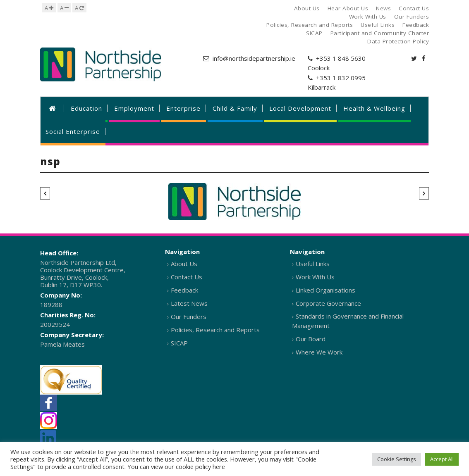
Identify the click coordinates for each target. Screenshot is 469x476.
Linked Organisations (325, 290)
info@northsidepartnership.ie (254, 58)
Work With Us (315, 277)
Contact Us (187, 277)
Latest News (189, 303)
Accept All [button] (442, 459)
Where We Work (319, 352)
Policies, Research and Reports (215, 330)
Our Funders (189, 317)
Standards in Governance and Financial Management (348, 321)
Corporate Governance (328, 303)
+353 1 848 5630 (341, 58)
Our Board (311, 339)
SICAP (179, 343)
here (219, 466)
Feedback (184, 290)
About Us (184, 264)
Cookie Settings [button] (397, 459)
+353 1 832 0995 (341, 78)
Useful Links (313, 264)
